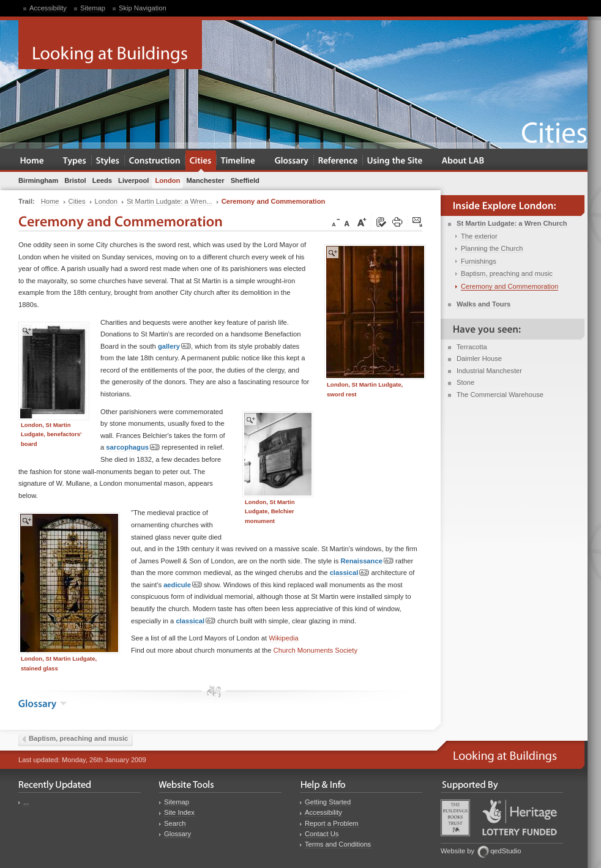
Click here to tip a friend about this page (418, 223)
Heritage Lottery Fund (520, 818)
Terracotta (472, 347)
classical (350, 573)
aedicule (183, 585)
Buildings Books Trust (455, 818)
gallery (174, 347)
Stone (465, 382)
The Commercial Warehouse (500, 395)
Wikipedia (284, 638)
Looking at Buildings (110, 45)
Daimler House (479, 358)
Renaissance (367, 561)
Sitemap (93, 8)
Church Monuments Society (315, 650)
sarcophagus (133, 447)
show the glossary (63, 703)
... (26, 802)
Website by (457, 851)
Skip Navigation (143, 8)
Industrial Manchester (489, 371)
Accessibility (48, 8)
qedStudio (506, 851)
